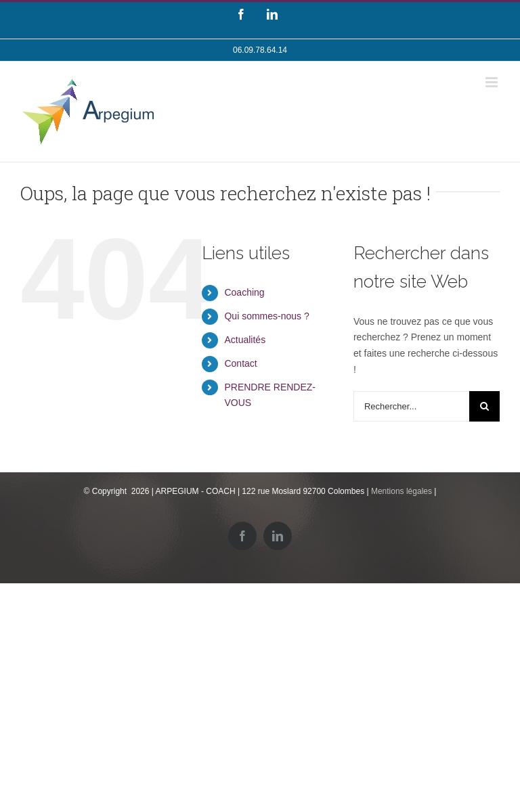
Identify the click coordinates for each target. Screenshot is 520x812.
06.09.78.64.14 (260, 50)
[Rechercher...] (411, 406)
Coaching (244, 292)
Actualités (245, 340)
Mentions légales (402, 491)
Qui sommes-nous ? (266, 316)
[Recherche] (484, 406)
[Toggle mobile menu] (493, 82)
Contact (240, 363)
